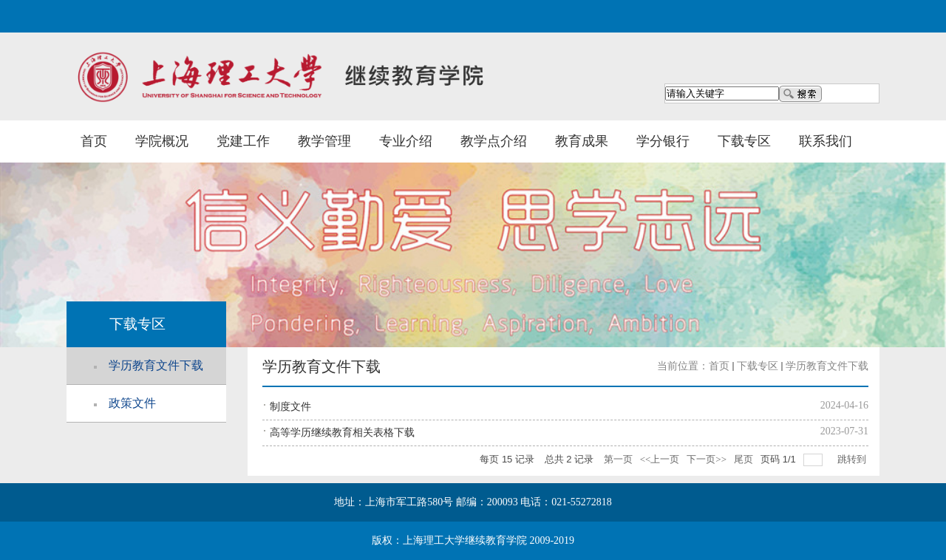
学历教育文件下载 (827, 366)
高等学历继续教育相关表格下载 (342, 433)
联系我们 (826, 141)
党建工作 (243, 141)
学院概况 (162, 141)
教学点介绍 (494, 141)
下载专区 (744, 141)
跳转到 (853, 459)
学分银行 (663, 141)
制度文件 (290, 407)
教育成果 (582, 141)
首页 (94, 141)
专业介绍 (406, 141)
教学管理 (324, 141)
